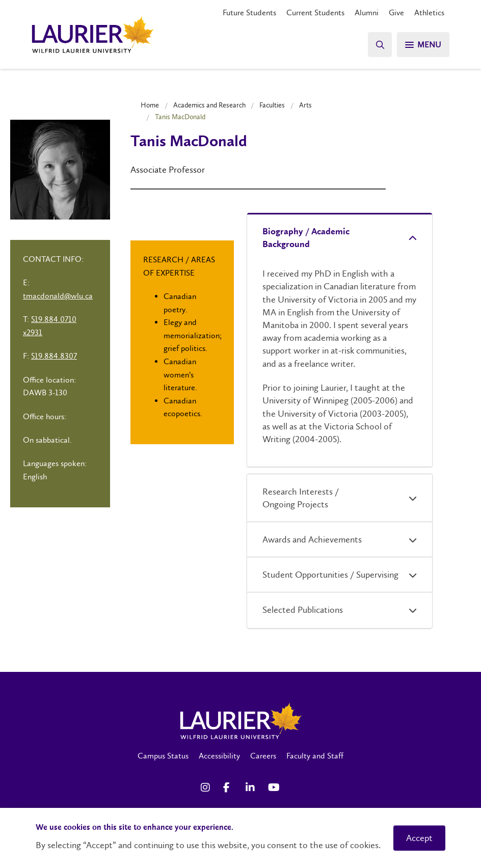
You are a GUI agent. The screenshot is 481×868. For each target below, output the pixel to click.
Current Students (315, 12)
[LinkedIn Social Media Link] (252, 788)
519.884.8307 (54, 356)
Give (396, 12)
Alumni (367, 12)
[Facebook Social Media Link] (229, 788)
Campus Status (163, 756)
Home (150, 105)
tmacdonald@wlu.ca (58, 296)
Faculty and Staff (315, 756)
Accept (419, 838)
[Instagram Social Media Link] (207, 788)
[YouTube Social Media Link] (274, 788)
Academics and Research (209, 105)
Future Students (249, 12)
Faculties (272, 105)
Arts (305, 105)
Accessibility (219, 756)
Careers (263, 756)
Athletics (429, 12)
